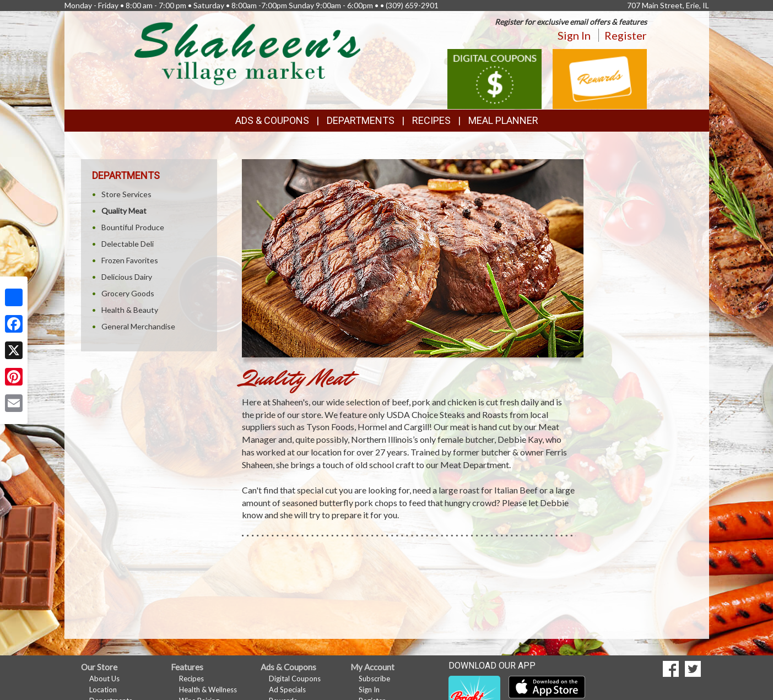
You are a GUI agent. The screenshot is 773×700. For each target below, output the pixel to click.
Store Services (126, 194)
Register (626, 35)
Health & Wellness (208, 690)
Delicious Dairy (127, 277)
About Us (104, 679)
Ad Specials (287, 690)
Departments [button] (361, 120)
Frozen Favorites (130, 260)
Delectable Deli (128, 244)
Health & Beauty (130, 310)
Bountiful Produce (133, 227)
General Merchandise (138, 326)
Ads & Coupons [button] (272, 120)
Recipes (431, 120)
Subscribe (374, 679)
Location (103, 690)
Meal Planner (503, 120)
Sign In (574, 35)
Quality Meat (124, 211)
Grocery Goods (128, 293)
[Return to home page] (247, 53)
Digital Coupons (295, 679)
